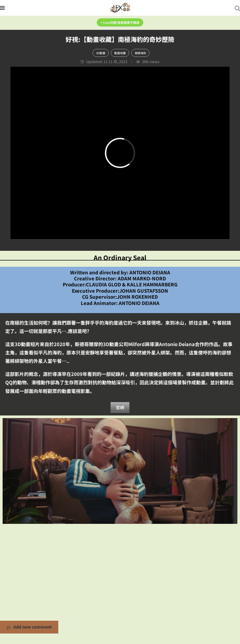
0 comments (142, 480)
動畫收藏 (120, 53)
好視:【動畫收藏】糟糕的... (120, 471)
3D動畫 (101, 53)
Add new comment (29, 628)
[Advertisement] (120, 566)
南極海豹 (140, 53)
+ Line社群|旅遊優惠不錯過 (120, 22)
